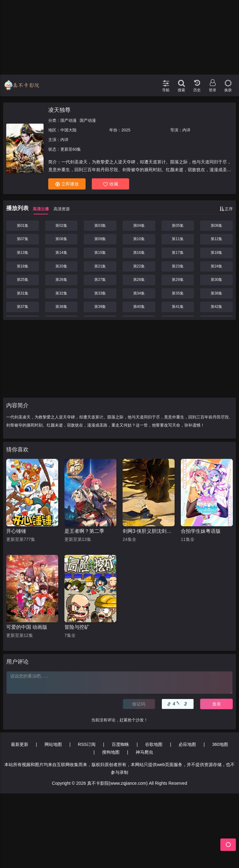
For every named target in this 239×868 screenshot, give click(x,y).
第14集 (61, 253)
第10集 (139, 239)
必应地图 (187, 744)
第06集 (216, 226)
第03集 (100, 226)
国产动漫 (68, 120)
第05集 (178, 226)
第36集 (216, 293)
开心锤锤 (16, 531)
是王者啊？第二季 (84, 531)
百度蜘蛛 (120, 744)
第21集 (100, 266)
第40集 (139, 307)
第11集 (178, 239)
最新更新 (20, 744)
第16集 (139, 253)
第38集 (61, 307)
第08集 (61, 239)
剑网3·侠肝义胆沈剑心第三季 (149, 531)
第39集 (100, 307)
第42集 (216, 307)
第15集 (100, 253)
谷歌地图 (154, 744)
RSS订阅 (87, 744)
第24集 (216, 266)
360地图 (220, 744)
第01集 (23, 226)
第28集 (139, 280)
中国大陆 (68, 130)
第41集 (178, 307)
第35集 (178, 293)
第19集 (23, 266)
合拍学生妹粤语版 (201, 531)
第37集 (23, 307)
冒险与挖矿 (77, 627)
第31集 (23, 293)
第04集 (139, 226)
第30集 (216, 280)
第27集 (100, 280)
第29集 (178, 280)
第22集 (139, 266)
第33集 (100, 293)
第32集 (61, 293)
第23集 (178, 266)
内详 (186, 130)
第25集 (23, 280)
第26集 (61, 280)
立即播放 (67, 184)
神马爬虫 (144, 752)
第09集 (100, 239)
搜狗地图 (111, 752)
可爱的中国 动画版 (27, 627)
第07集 (23, 239)
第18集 (216, 253)
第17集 (178, 253)
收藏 (111, 184)
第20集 (61, 266)
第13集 (23, 253)
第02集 (61, 226)
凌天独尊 (59, 110)
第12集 (216, 239)
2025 (126, 130)
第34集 (139, 293)
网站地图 (53, 744)
